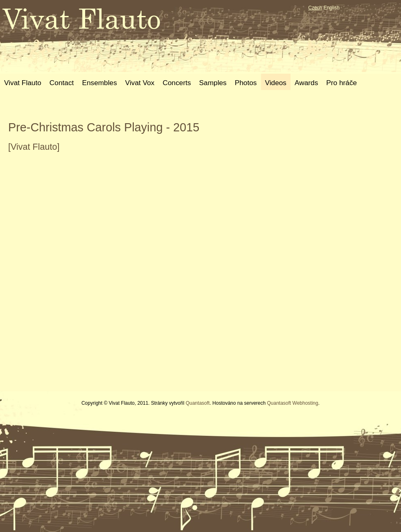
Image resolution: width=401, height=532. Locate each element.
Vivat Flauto (23, 83)
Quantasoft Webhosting (292, 403)
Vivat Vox (140, 83)
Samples (213, 83)
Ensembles (99, 83)
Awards (306, 83)
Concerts (177, 83)
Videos (276, 83)
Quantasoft (198, 403)
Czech (315, 8)
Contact (62, 83)
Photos (246, 83)
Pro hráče (341, 83)
